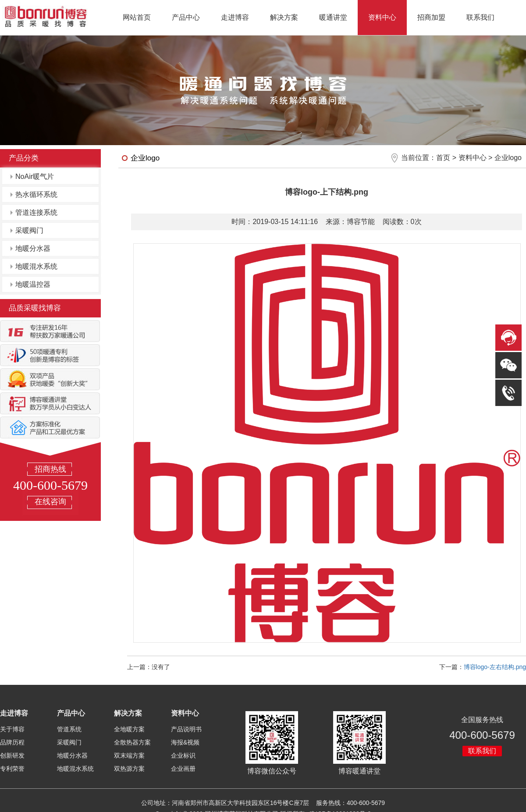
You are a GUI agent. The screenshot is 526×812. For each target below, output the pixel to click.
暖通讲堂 (333, 17)
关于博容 (12, 729)
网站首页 (137, 17)
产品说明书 (186, 729)
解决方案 (284, 17)
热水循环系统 (36, 194)
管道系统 (69, 729)
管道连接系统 (36, 212)
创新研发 (12, 755)
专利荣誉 (12, 769)
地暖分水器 (33, 248)
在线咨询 (50, 502)
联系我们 (480, 17)
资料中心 (382, 17)
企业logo (508, 158)
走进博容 (235, 17)
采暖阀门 (29, 230)
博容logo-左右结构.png (495, 667)
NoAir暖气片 (35, 176)
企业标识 (183, 755)
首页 (443, 158)
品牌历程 (12, 742)
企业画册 (183, 769)
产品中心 (186, 17)
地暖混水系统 (36, 266)
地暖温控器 (33, 284)
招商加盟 (431, 17)
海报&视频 (185, 742)
